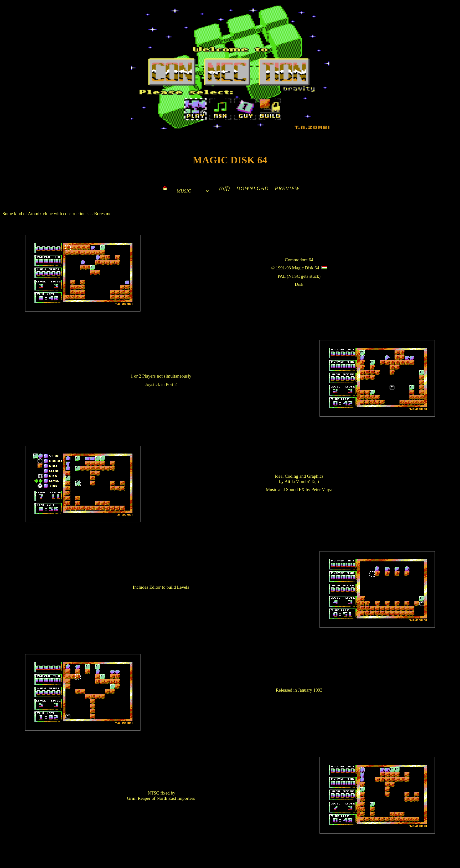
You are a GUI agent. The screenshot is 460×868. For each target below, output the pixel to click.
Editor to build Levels (169, 587)
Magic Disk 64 (306, 268)
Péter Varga (322, 489)
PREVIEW (287, 188)
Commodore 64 (299, 260)
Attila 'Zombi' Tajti (302, 481)
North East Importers (176, 798)
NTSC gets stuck (304, 276)
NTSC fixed (159, 793)
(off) (225, 188)
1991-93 (283, 268)
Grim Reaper (139, 798)
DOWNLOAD (252, 188)
